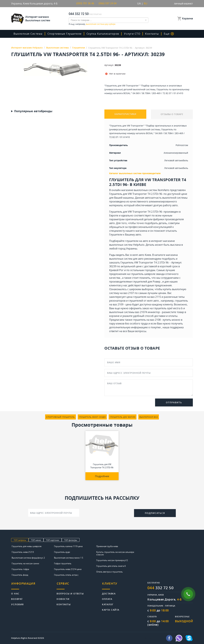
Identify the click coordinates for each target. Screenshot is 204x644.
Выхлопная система (28, 34)
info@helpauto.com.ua (152, 638)
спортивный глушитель (60, 417)
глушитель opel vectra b (168, 308)
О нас (15, 593)
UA (139, 3)
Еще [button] (168, 34)
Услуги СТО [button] (132, 34)
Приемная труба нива (107, 546)
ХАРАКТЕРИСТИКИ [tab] (125, 114)
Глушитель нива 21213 (23, 552)
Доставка (109, 593)
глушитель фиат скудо (92, 417)
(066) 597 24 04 (108, 3)
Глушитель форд (20, 575)
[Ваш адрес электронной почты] (54, 513)
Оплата (107, 598)
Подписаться (155, 513)
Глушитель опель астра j (66, 575)
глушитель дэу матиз (123, 417)
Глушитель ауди (62, 552)
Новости (63, 598)
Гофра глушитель (63, 563)
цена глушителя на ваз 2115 (144, 297)
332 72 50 (161, 588)
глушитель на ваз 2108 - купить (152, 320)
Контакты (151, 34)
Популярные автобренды (33, 111)
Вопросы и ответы (70, 593)
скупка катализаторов (102, 34)
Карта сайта (111, 609)
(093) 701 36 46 (85, 3)
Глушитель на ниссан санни (25, 563)
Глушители (116, 235)
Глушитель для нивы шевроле (27, 546)
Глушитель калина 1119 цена (68, 546)
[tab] (34, 585)
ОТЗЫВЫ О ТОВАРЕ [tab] (172, 114)
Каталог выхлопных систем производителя (135, 173)
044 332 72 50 (79, 14)
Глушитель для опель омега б (111, 566)
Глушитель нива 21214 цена (68, 569)
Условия (17, 604)
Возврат (17, 598)
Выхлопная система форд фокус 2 (28, 558)
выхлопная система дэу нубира (101, 24)
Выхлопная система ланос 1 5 (69, 558)
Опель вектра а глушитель (109, 572)
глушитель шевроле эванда (148, 274)
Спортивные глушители (64, 34)
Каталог (108, 604)
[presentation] (107, 512)
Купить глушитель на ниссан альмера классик (115, 553)
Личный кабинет (183, 4)
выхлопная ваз (149, 417)
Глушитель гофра (20, 569)
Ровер (157, 282)
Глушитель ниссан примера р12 (112, 560)
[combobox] (109, 20)
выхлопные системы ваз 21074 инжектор (135, 312)
